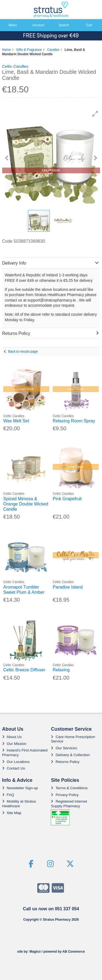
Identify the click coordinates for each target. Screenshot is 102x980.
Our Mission (14, 744)
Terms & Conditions (69, 788)
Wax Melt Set (16, 421)
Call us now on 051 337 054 (51, 909)
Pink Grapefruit (67, 499)
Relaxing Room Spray (74, 421)
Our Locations (16, 762)
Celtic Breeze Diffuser (24, 670)
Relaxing (61, 670)
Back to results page (23, 352)
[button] (95, 114)
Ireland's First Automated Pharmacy (25, 752)
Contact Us (14, 768)
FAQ (8, 795)
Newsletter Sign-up (20, 788)
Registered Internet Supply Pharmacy (69, 804)
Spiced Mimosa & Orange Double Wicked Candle (26, 504)
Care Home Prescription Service (73, 739)
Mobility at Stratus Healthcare (19, 804)
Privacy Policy (65, 795)
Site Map (12, 813)
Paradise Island (68, 587)
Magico (35, 952)
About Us (12, 737)
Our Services (64, 748)
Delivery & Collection (70, 755)
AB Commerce (74, 952)
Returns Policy (65, 762)
